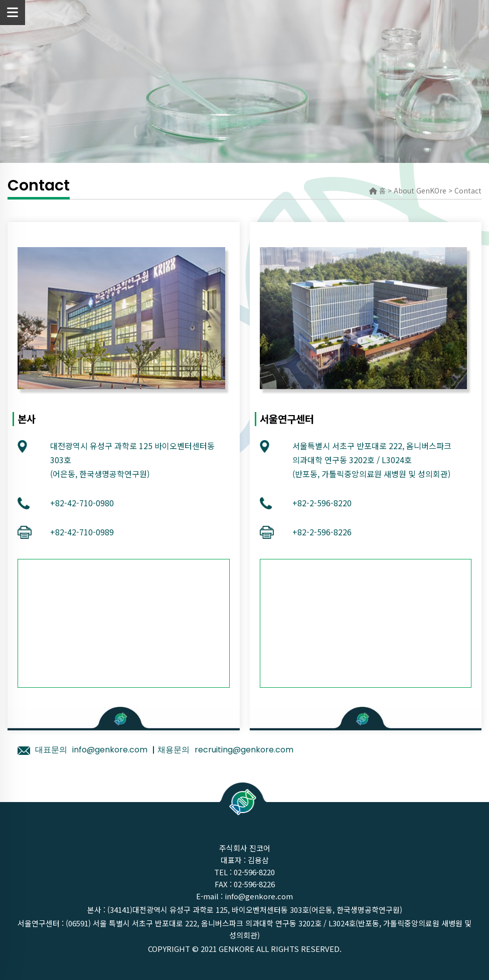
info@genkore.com (259, 896)
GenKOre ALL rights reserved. (280, 949)
